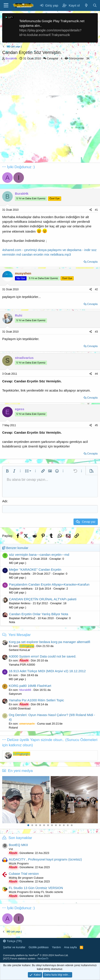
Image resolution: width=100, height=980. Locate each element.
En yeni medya (20, 771)
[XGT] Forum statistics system (26, 959)
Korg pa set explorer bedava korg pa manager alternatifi (49, 642)
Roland (13, 728)
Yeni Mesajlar (19, 635)
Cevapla (92, 262)
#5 (96, 425)
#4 (96, 374)
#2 (96, 289)
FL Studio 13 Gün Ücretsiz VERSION (36, 888)
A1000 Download (20, 708)
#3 (96, 332)
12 (72, 825)
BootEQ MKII (18, 845)
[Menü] (6, 5)
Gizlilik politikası (39, 947)
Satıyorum (15, 694)
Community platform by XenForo (36, 955)
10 (64, 825)
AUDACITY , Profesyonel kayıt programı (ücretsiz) (45, 859)
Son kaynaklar (20, 838)
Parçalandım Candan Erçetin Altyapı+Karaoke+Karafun (49, 584)
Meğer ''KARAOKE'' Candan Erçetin (35, 569)
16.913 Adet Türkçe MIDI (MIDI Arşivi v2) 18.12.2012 (47, 671)
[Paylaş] (91, 210)
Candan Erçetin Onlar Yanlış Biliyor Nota (39, 614)
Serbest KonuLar (20, 650)
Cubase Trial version (24, 874)
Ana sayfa (70, 947)
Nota (12, 622)
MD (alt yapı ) (18, 563)
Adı (5, 501)
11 (68, 825)
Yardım (56, 947)
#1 (96, 210)
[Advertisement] (50, 113)
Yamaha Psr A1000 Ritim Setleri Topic (36, 700)
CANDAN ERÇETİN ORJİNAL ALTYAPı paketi (43, 599)
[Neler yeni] (86, 5)
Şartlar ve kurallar (14, 947)
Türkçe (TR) (12, 941)
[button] (7, 471)
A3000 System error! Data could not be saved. (43, 656)
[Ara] (95, 5)
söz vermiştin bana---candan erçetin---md (39, 555)
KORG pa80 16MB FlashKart (30, 686)
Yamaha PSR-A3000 (22, 665)
